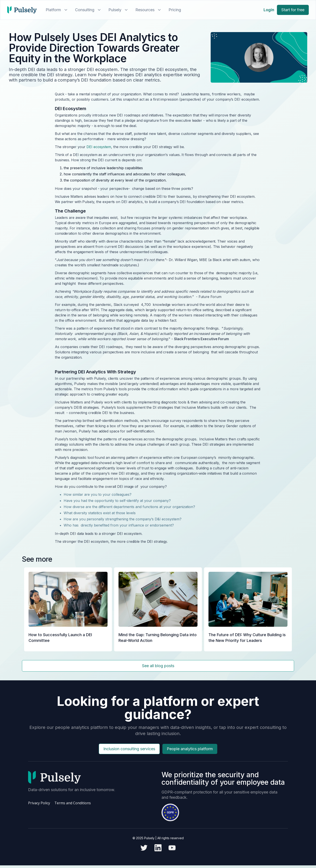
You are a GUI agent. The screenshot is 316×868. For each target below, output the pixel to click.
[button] (56, 10)
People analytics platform (190, 749)
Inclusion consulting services (129, 749)
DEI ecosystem (99, 147)
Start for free (293, 10)
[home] (22, 10)
